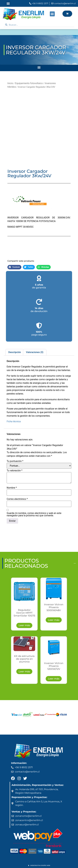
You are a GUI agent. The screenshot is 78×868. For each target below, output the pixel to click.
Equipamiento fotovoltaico (29, 83)
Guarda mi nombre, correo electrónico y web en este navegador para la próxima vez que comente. (34, 514)
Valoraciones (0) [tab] (35, 352)
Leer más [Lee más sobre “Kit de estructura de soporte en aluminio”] (24, 672)
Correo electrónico (17, 499)
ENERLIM (11, 32)
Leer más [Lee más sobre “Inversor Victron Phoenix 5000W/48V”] (54, 620)
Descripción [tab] (15, 352)
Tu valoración (15, 471)
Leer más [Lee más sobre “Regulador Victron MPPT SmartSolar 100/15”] (24, 625)
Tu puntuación (15, 461)
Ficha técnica (14, 421)
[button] (8, 3)
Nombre (12, 488)
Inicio (10, 83)
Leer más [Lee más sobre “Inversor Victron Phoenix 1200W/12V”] (54, 679)
